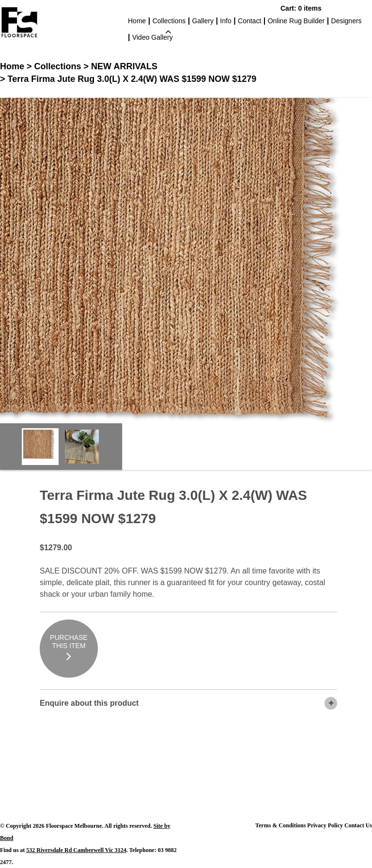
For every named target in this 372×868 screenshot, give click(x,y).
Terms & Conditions (280, 825)
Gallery (203, 21)
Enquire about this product (188, 703)
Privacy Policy (325, 825)
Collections (169, 22)
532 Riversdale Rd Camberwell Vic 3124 (76, 850)
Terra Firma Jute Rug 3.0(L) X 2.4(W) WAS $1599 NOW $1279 (132, 79)
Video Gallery (153, 37)
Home (137, 21)
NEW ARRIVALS (124, 66)
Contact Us (358, 825)
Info (225, 21)
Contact (249, 21)
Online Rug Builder (296, 21)
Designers (347, 21)
